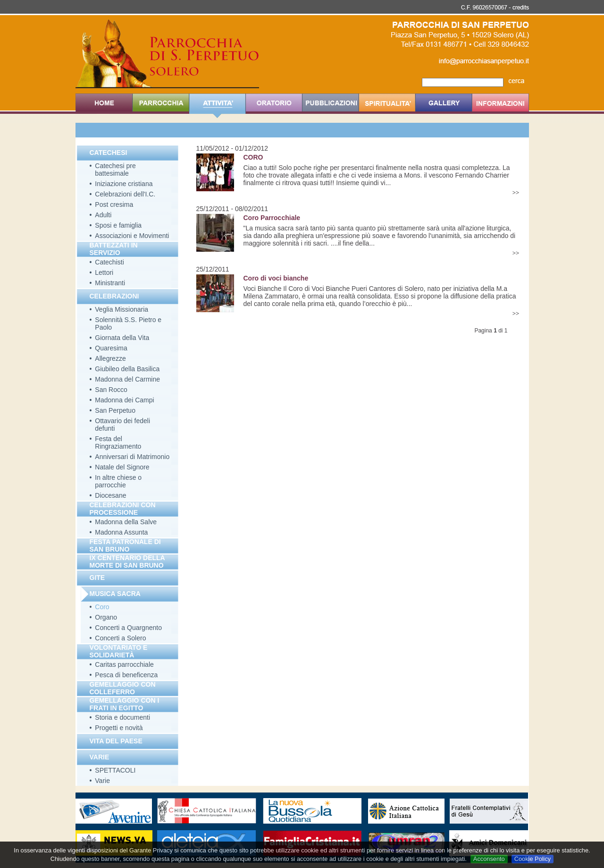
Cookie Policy (533, 859)
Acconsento (489, 859)
